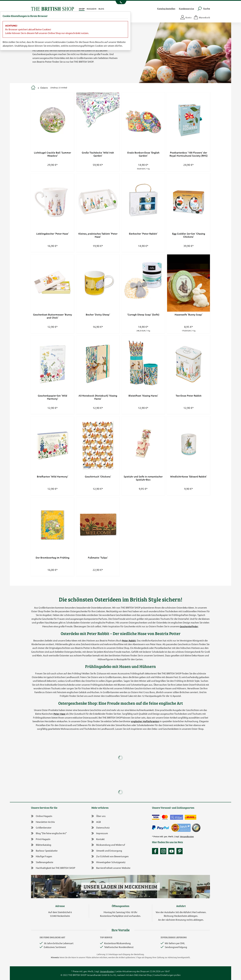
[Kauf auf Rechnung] (177, 817)
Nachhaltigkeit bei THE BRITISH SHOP (53, 868)
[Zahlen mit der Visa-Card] (156, 817)
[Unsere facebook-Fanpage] (156, 851)
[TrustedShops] (196, 828)
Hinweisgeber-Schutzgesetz (108, 862)
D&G (136, 975)
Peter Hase (59, 714)
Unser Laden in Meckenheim (120, 887)
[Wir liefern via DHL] (191, 817)
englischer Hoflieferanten (145, 721)
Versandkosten (187, 836)
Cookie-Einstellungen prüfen (167, 975)
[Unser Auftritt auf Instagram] (164, 851)
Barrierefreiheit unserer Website (111, 868)
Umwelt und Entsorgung (107, 851)
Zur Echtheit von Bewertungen (110, 857)
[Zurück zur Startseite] (52, 8)
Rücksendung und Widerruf (108, 845)
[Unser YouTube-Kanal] (172, 851)
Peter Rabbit (129, 641)
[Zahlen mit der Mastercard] (165, 817)
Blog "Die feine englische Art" (49, 833)
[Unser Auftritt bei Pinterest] (180, 851)
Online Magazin (42, 816)
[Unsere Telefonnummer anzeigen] (121, 2)
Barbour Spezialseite (44, 851)
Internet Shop (145, 975)
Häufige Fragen (42, 856)
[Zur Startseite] (33, 88)
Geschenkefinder (189, 626)
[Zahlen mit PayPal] (161, 828)
